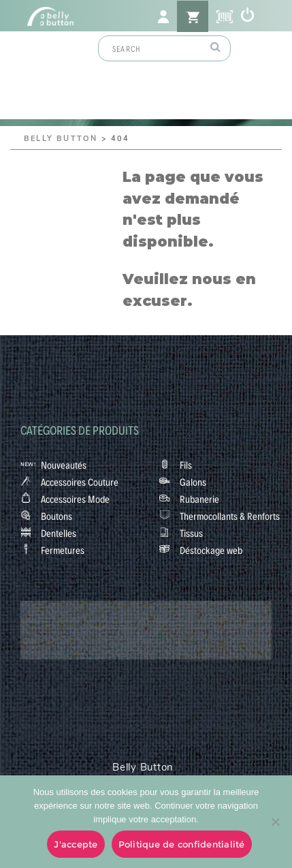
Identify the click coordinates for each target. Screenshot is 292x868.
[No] (275, 822)
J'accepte (76, 844)
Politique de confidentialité (182, 844)
